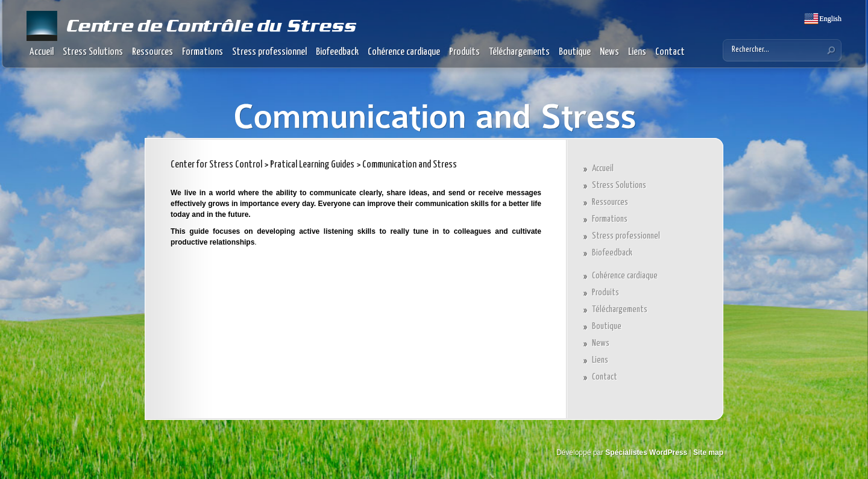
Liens (637, 52)
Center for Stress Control (216, 165)
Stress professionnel (269, 52)
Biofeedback (337, 52)
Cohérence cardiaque (404, 52)
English (829, 19)
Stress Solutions (93, 52)
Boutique (575, 52)
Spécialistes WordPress (646, 452)
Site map (708, 452)
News (609, 52)
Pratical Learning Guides (312, 165)
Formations (203, 52)
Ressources (153, 52)
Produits (464, 52)
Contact (670, 52)
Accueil (42, 52)
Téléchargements (519, 52)
